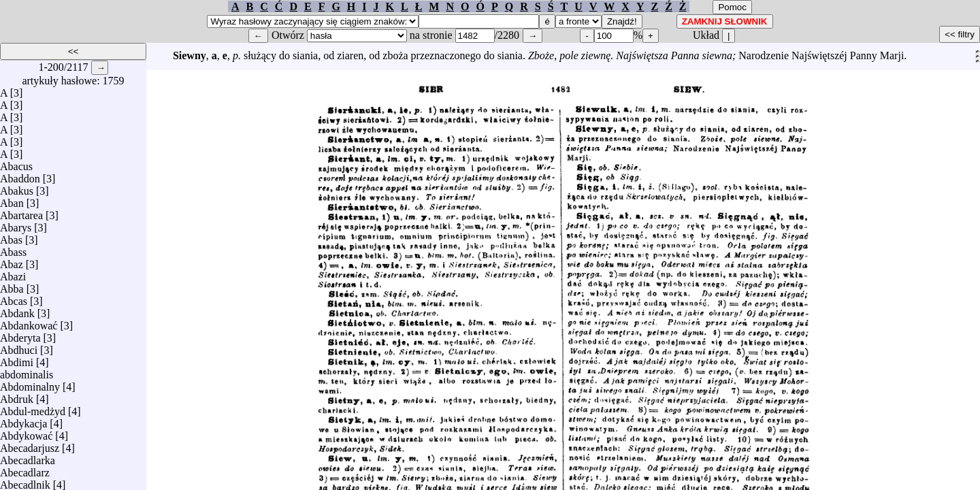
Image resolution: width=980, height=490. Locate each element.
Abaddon (20, 175)
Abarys (16, 224)
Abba (12, 285)
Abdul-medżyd (33, 408)
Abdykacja (23, 420)
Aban (12, 200)
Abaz (12, 261)
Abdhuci (19, 347)
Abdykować (26, 432)
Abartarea (21, 212)
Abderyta (20, 334)
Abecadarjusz (30, 445)
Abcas (14, 298)
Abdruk (17, 396)
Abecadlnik (25, 481)
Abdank (17, 310)
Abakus (17, 187)
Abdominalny (30, 383)
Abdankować (29, 322)
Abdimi (17, 359)
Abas (11, 236)
